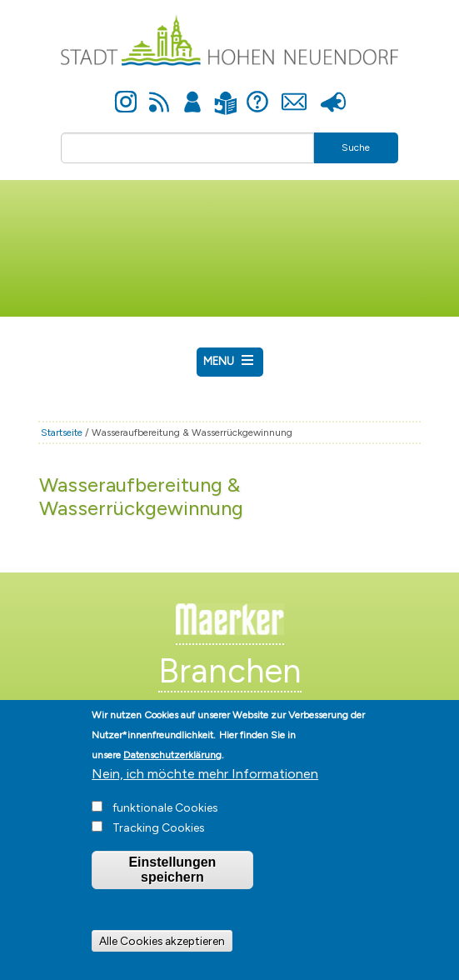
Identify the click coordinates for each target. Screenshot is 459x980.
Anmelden (192, 92)
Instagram (126, 92)
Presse (334, 92)
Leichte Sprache (226, 93)
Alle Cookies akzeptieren (162, 957)
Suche (356, 147)
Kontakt (294, 92)
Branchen (230, 671)
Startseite (62, 432)
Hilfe (257, 92)
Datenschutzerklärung (172, 770)
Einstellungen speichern (172, 885)
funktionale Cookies (165, 823)
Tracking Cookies (159, 843)
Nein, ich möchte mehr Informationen (205, 789)
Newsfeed (159, 92)
